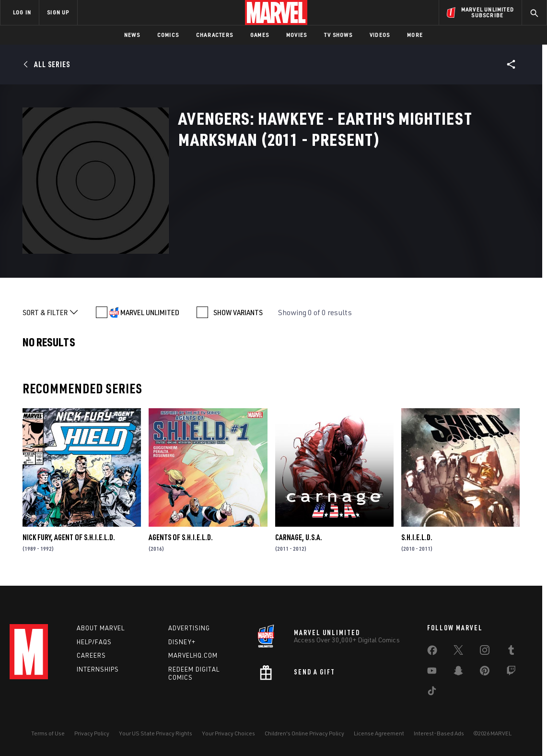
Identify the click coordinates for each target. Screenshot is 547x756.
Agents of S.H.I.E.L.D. (181, 537)
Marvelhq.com (193, 655)
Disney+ (182, 642)
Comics (168, 35)
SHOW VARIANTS (238, 312)
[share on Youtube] (432, 673)
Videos (380, 35)
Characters (215, 35)
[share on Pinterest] (485, 673)
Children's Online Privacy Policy (304, 733)
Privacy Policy (92, 733)
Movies (297, 35)
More (415, 35)
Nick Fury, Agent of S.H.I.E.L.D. (69, 537)
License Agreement (379, 733)
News (132, 35)
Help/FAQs (94, 642)
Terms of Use (48, 733)
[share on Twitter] (458, 652)
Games (260, 35)
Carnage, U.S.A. (299, 537)
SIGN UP (58, 12)
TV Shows (338, 35)
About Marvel (101, 628)
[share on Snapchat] (458, 673)
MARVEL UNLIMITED (150, 312)
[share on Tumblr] (511, 652)
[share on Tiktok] (432, 693)
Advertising (189, 628)
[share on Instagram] (485, 652)
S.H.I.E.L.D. (417, 537)
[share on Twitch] (511, 673)
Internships (98, 669)
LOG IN (22, 12)
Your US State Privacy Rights (156, 733)
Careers (91, 655)
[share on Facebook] (432, 652)
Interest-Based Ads (439, 733)
